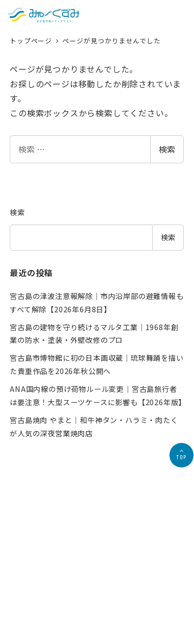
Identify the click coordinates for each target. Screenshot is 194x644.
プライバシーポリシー (91, 595)
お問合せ (140, 595)
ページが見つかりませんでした (111, 41)
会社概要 (42, 595)
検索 (167, 149)
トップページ (32, 41)
